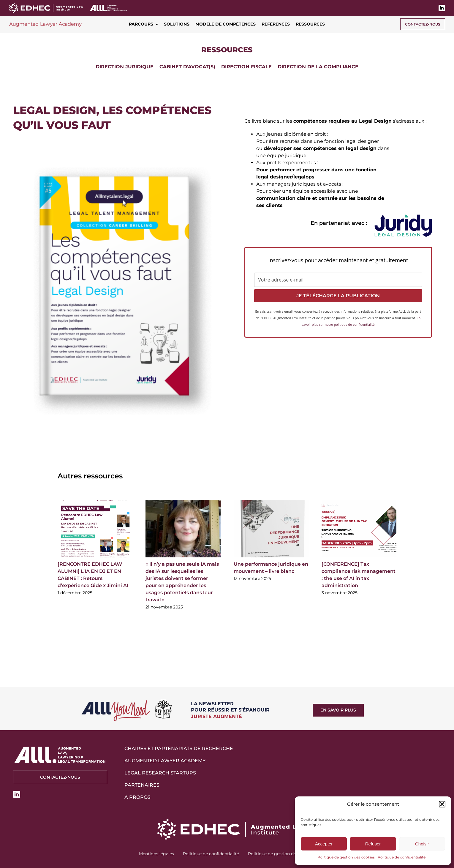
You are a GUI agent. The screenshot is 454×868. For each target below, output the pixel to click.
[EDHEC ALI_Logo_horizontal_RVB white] (46, 5)
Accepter (324, 844)
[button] (442, 804)
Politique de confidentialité (402, 857)
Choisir (422, 844)
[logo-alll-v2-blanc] (108, 6)
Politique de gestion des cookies (346, 857)
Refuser (373, 844)
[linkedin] (442, 8)
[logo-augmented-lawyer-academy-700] (46, 23)
